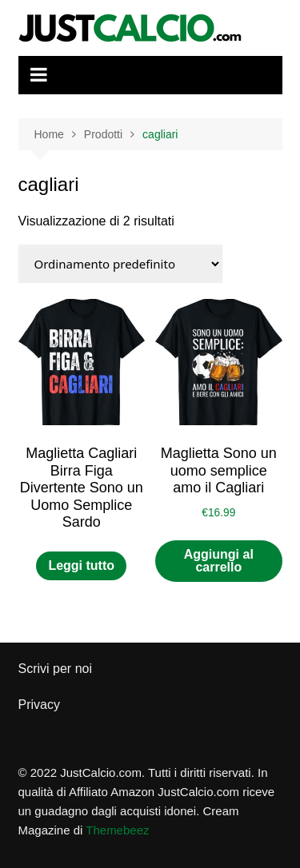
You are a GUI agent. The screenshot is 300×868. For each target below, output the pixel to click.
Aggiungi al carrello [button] (219, 561)
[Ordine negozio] (120, 264)
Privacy (39, 705)
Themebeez (117, 830)
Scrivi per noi (55, 669)
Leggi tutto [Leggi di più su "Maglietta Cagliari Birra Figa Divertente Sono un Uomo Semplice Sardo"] (81, 565)
